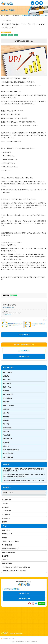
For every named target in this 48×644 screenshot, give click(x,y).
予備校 (11, 35)
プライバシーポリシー (8, 638)
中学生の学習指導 (8, 457)
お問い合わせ (6, 530)
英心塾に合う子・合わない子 (10, 549)
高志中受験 (6, 391)
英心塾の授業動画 (7, 545)
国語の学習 (6, 409)
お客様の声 (5, 507)
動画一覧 (5, 537)
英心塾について (7, 500)
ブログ (4, 526)
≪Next (3, 320)
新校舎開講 (5, 556)
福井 (16, 35)
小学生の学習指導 (8, 453)
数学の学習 (6, 416)
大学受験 (4, 35)
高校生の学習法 (6, 32)
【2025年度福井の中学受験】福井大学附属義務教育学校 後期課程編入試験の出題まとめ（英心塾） (24, 470)
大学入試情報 (7, 435)
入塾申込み (5, 560)
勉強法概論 (6, 376)
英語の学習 (6, 424)
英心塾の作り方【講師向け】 (11, 450)
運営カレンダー (7, 518)
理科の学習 (6, 420)
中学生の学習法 (7, 398)
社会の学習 (6, 413)
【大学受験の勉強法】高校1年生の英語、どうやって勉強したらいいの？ (23, 480)
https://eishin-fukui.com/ (8, 308)
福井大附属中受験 (8, 394)
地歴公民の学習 (7, 439)
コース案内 (5, 503)
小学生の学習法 (7, 372)
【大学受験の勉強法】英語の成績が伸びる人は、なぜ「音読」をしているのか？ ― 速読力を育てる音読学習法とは (24, 475)
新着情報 (5, 522)
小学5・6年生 (7, 387)
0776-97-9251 (8, 315)
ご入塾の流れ (6, 514)
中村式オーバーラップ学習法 (10, 541)
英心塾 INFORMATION (9, 552)
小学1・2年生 (7, 380)
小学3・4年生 (7, 383)
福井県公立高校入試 (9, 405)
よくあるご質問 (7, 511)
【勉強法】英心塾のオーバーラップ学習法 (14, 571)
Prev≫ (45, 320)
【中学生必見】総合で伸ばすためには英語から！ (16, 567)
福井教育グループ (7, 534)
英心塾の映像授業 (7, 563)
